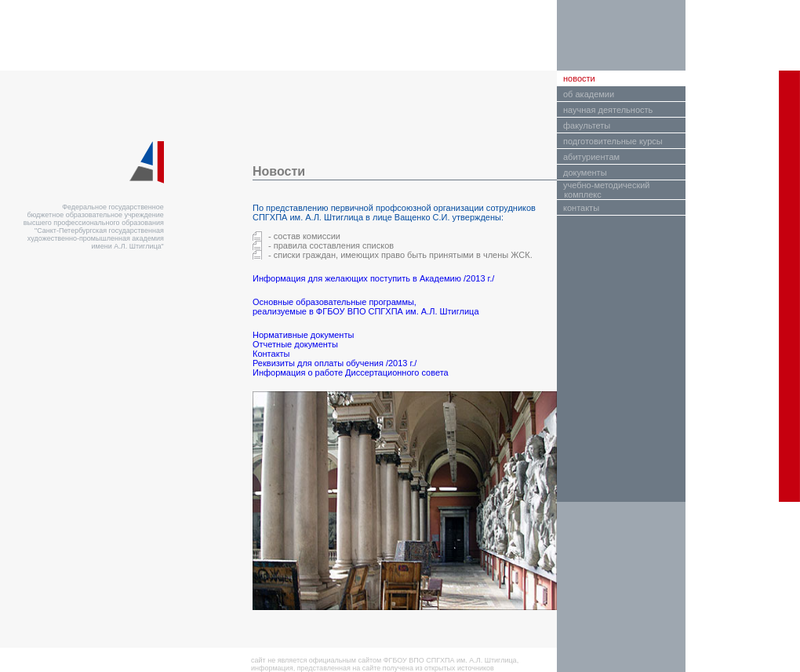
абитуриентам (591, 157)
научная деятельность (608, 110)
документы (585, 173)
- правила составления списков (331, 245)
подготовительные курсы (613, 141)
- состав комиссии (304, 236)
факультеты (587, 125)
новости (579, 78)
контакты (581, 208)
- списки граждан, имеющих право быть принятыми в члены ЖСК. (400, 255)
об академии (589, 94)
